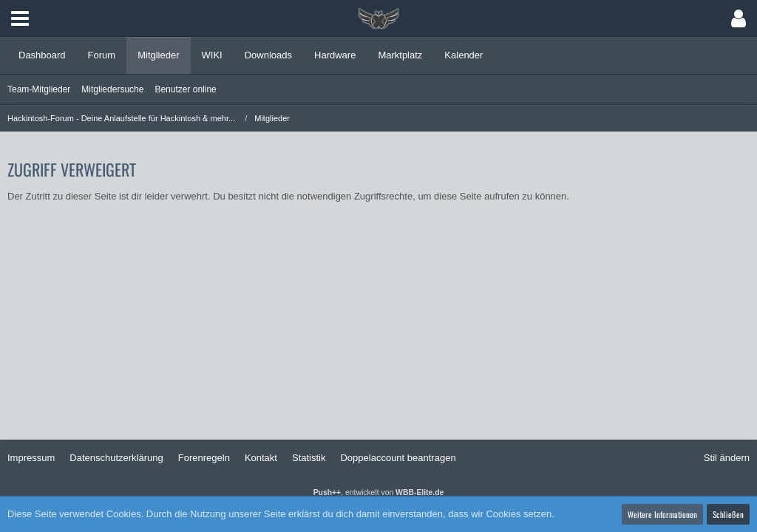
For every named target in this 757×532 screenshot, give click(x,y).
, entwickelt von (379, 492)
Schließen (728, 514)
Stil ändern (727, 458)
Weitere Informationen (662, 514)
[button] (20, 18)
